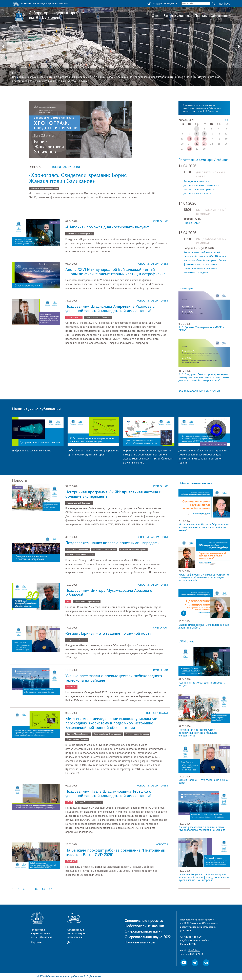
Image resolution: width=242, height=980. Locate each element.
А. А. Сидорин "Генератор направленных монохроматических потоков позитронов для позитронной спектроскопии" (204, 377)
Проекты (201, 16)
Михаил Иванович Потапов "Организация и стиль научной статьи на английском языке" (204, 527)
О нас (156, 16)
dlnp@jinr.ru (194, 950)
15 (197, 139)
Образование (220, 16)
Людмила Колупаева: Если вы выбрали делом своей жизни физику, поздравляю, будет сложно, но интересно (204, 877)
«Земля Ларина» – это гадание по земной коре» (108, 633)
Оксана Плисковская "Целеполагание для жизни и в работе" (204, 626)
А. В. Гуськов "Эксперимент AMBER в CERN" (201, 329)
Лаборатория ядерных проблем (57, 15)
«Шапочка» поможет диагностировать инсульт (107, 227)
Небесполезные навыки (195, 483)
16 (204, 139)
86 (44, 889)
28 (190, 149)
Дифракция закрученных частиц (32, 451)
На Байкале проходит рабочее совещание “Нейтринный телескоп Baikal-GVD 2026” (115, 852)
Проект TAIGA (192, 223)
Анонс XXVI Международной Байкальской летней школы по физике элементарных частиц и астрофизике (115, 272)
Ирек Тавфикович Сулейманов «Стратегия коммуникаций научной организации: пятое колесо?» (204, 578)
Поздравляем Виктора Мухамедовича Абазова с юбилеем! (109, 593)
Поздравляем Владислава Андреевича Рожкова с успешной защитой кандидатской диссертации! (110, 309)
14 (190, 139)
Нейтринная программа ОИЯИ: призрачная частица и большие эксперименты (113, 494)
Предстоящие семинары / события (203, 160)
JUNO (15, 73)
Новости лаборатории (64, 167)
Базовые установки (177, 16)
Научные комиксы (140, 942)
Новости (162, 845)
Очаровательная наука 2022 (148, 937)
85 (37, 889)
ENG (228, 4)
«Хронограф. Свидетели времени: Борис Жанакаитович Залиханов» (78, 178)
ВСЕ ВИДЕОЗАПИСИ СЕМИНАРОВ (199, 391)
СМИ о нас (160, 221)
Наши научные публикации (36, 409)
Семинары (186, 288)
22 (197, 144)
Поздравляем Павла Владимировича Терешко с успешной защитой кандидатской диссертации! (108, 794)
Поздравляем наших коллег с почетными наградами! (113, 543)
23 (204, 144)
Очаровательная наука (143, 931)
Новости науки (157, 713)
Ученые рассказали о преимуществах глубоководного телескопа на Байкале (114, 678)
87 (50, 889)
